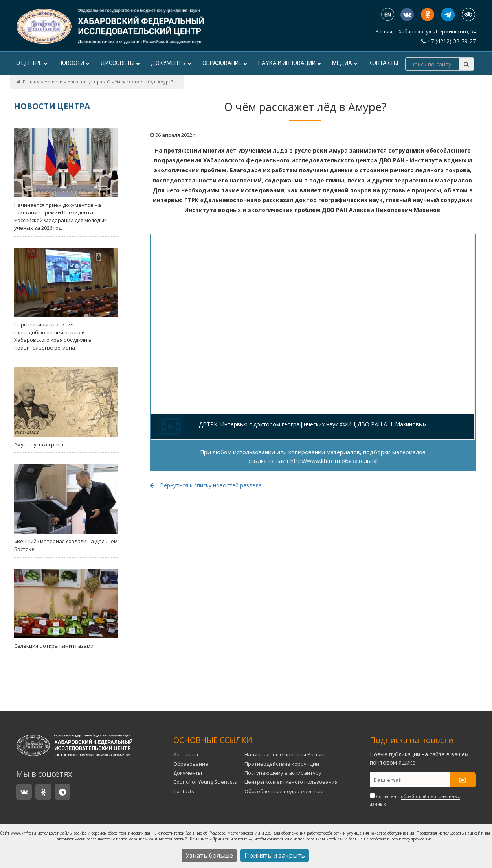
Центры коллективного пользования (291, 782)
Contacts (184, 791)
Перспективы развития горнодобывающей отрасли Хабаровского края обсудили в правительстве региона (66, 299)
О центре (31, 63)
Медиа (344, 63)
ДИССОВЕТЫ (120, 63)
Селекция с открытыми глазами (66, 609)
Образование (224, 63)
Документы (171, 63)
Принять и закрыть (275, 855)
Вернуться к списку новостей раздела (206, 485)
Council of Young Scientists (205, 782)
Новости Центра (85, 82)
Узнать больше (209, 855)
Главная (31, 82)
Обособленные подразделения (284, 791)
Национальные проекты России (285, 754)
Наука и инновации (289, 63)
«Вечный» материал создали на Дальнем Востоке (66, 508)
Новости (74, 63)
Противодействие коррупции (282, 764)
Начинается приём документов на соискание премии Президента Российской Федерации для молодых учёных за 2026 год (66, 180)
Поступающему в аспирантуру (283, 773)
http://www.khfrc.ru (315, 461)
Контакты (383, 63)
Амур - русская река (66, 408)
